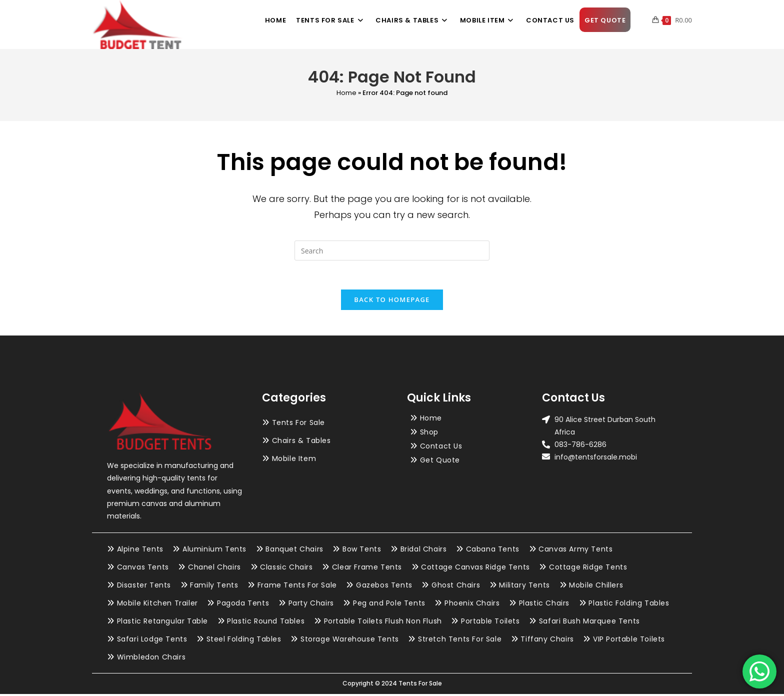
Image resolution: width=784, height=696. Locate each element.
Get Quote (440, 461)
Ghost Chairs (456, 587)
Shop (429, 433)
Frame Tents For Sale (297, 587)
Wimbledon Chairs (151, 659)
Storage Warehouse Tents (350, 641)
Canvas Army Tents (575, 551)
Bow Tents (362, 551)
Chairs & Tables (301, 442)
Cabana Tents (493, 551)
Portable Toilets (490, 623)
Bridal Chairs (424, 551)
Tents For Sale (298, 424)
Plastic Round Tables (266, 623)
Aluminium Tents (214, 551)
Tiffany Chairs (547, 641)
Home (346, 93)
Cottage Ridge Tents (588, 569)
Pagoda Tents (243, 605)
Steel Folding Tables (244, 641)
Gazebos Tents (384, 587)
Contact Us (441, 447)
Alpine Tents (140, 551)
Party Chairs (311, 605)
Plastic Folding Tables (629, 605)
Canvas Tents (143, 569)
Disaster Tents (144, 587)
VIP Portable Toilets (629, 641)
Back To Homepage (392, 301)
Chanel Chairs (214, 569)
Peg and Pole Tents (389, 605)
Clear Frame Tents (367, 569)
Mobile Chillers (596, 587)
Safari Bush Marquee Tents (589, 623)
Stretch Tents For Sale (460, 641)
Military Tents (524, 587)
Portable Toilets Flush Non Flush (383, 623)
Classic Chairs (286, 569)
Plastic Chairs (544, 605)
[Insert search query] (392, 250)
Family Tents (214, 587)
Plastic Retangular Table (162, 623)
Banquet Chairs (294, 551)
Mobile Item (294, 460)
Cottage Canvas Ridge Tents (475, 569)
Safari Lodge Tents (152, 641)
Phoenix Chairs (472, 605)
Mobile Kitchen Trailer (157, 605)
